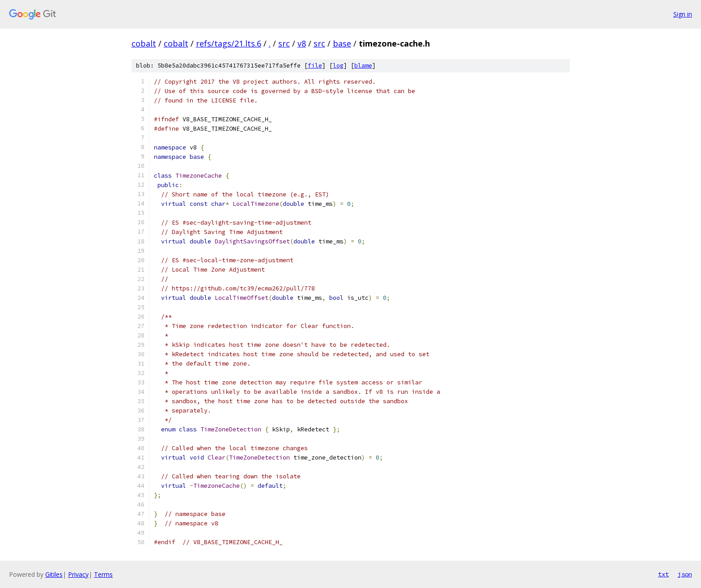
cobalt (144, 43)
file (315, 66)
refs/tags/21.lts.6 (229, 43)
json (685, 574)
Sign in (683, 14)
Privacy (78, 574)
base (342, 43)
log (338, 66)
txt (663, 574)
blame (363, 66)
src (284, 43)
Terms (103, 574)
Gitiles (54, 574)
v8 (302, 43)
